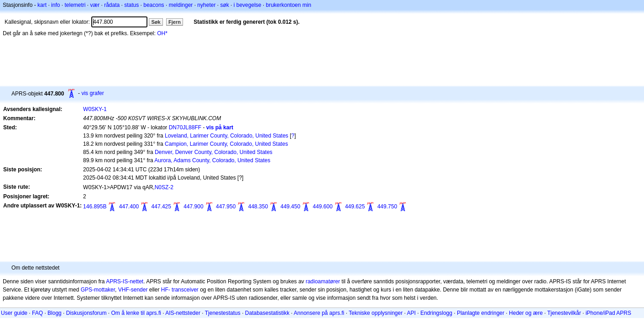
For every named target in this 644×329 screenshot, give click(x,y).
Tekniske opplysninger (376, 313)
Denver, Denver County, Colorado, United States (214, 152)
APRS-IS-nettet (125, 281)
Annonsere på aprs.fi (319, 313)
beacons (154, 5)
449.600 (322, 207)
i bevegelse (248, 5)
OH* (162, 33)
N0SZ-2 (164, 187)
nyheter (206, 5)
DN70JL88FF (185, 127)
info (55, 5)
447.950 (226, 207)
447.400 (129, 207)
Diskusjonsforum (86, 313)
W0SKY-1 (95, 109)
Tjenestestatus (223, 313)
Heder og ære (526, 313)
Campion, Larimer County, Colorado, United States (226, 144)
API (411, 313)
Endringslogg (436, 313)
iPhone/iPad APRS (608, 313)
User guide (14, 313)
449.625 (355, 207)
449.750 (387, 207)
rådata (112, 5)
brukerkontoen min (289, 5)
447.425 (161, 207)
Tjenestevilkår (564, 313)
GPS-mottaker (98, 290)
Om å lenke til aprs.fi (136, 313)
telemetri (75, 5)
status (131, 5)
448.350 (258, 207)
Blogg (55, 313)
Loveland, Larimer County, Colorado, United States (227, 136)
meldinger (181, 5)
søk (224, 5)
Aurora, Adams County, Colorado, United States (212, 160)
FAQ (37, 313)
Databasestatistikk (267, 313)
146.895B (95, 207)
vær (95, 5)
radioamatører (323, 281)
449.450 (290, 207)
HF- (166, 290)
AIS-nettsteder (183, 313)
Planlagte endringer (481, 313)
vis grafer (92, 93)
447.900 (193, 207)
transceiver (185, 290)
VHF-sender (133, 290)
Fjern (175, 22)
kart (42, 5)
